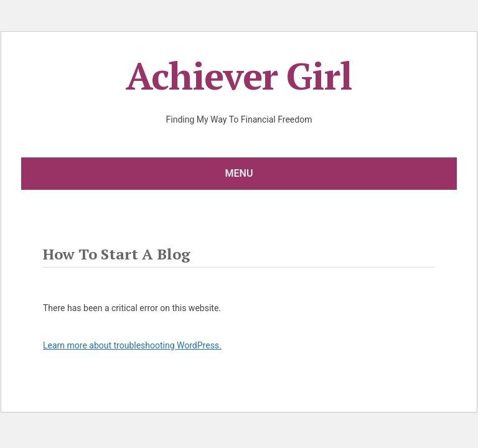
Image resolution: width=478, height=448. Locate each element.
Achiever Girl (239, 76)
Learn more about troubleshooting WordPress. (132, 345)
